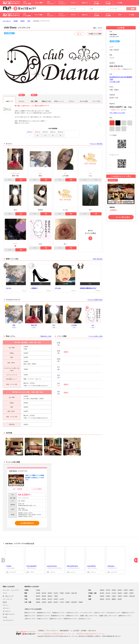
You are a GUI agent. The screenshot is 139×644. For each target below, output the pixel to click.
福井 (128, 5)
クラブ (5, 593)
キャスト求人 (84, 101)
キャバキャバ (7, 21)
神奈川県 (74, 593)
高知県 (120, 599)
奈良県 (126, 596)
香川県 (108, 599)
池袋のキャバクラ (30, 616)
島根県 (44, 599)
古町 (29, 21)
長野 (106, 5)
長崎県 (50, 602)
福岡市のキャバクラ (125, 616)
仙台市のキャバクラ (85, 619)
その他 (134, 5)
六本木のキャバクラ (72, 613)
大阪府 (114, 596)
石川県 (114, 593)
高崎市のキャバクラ (72, 616)
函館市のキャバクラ (56, 619)
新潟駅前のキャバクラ (58, 616)
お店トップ (9, 101)
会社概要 (84, 631)
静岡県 (44, 596)
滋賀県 (102, 596)
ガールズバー (7, 611)
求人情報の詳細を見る (27, 523)
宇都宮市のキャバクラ (70, 619)
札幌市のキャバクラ (128, 613)
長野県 (131, 593)
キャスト (22, 101)
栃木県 (44, 593)
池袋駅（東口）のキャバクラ (108, 616)
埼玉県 (56, 593)
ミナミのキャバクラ (86, 613)
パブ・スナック (7, 599)
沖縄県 (81, 602)
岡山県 (50, 599)
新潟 (101, 5)
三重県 (56, 596)
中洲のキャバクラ (42, 619)
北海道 (38, 590)
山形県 (126, 590)
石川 (117, 5)
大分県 (62, 602)
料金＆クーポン (47, 101)
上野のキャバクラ (30, 619)
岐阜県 (38, 596)
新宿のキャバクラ (30, 613)
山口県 (62, 599)
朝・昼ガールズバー (9, 614)
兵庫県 (120, 596)
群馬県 (50, 593)
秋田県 (120, 590)
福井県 (120, 593)
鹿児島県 (74, 602)
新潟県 (16, 21)
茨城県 (38, 593)
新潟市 (23, 21)
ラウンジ (5, 605)
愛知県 (50, 596)
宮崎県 (67, 602)
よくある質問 (75, 631)
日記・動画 (34, 101)
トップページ (93, 5)
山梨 (112, 5)
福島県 (131, 590)
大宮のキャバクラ (99, 613)
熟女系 (5, 602)
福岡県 (38, 602)
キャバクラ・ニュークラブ (11, 590)
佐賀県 (44, 602)
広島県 (56, 599)
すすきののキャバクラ (113, 613)
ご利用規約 (41, 631)
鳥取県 (38, 599)
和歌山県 (132, 596)
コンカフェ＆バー (8, 620)
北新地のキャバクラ (58, 613)
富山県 (108, 593)
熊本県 (56, 602)
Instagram (112, 123)
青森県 (102, 590)
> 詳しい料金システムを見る (117, 113)
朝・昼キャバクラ (8, 596)
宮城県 (114, 590)
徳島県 (102, 599)
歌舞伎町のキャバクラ (44, 613)
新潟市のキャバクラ (43, 616)
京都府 (108, 596)
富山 (123, 5)
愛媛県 (114, 599)
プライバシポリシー (52, 631)
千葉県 (62, 593)
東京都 (67, 593)
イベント (72, 101)
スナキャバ (6, 608)
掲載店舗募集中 (64, 631)
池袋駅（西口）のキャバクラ (89, 616)
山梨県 (126, 593)
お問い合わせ (92, 631)
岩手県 (108, 590)
